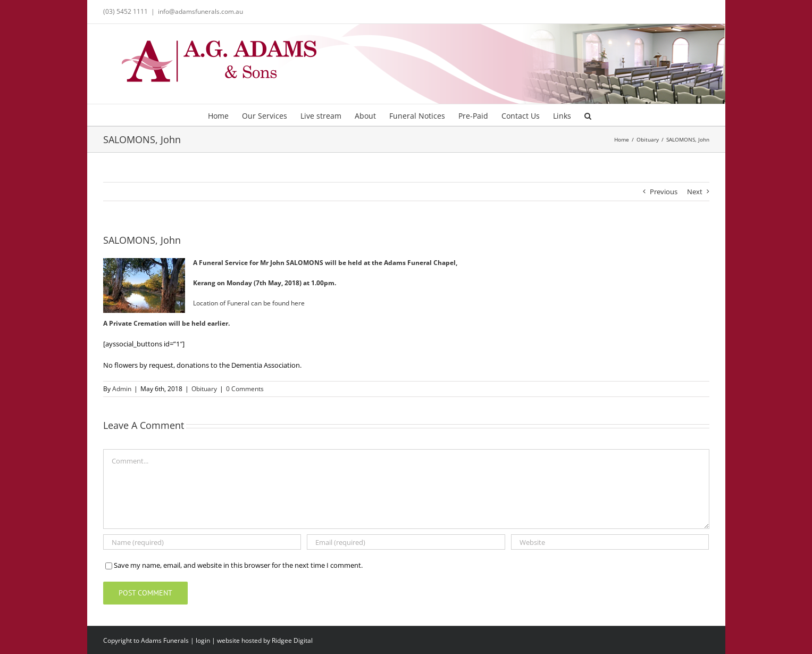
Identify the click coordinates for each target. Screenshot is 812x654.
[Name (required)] (202, 542)
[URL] (610, 542)
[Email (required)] (406, 542)
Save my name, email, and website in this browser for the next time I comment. (238, 565)
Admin (122, 389)
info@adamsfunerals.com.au (200, 11)
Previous (664, 192)
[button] (588, 115)
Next (695, 192)
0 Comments (245, 389)
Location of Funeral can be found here (249, 303)
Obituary (204, 389)
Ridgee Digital (292, 640)
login (203, 640)
